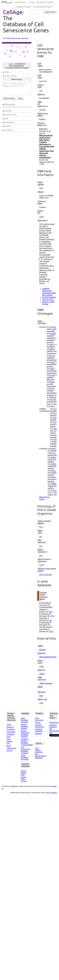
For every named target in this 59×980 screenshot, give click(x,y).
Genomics (21, 2)
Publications (11, 748)
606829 (42, 650)
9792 (52, 389)
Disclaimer (11, 729)
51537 (54, 490)
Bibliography (10, 104)
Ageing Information (44, 7)
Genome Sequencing (40, 726)
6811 (52, 345)
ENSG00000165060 (48, 657)
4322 (53, 471)
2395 (41, 217)
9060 (52, 382)
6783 (52, 362)
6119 (52, 356)
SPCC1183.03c (46, 575)
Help (6, 119)
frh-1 (41, 527)
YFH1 (42, 565)
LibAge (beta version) (24, 779)
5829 (55, 418)
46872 (54, 457)
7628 (52, 375)
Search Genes (9, 98)
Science (10, 751)
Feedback (8, 130)
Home (7, 72)
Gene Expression (39, 719)
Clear (20, 98)
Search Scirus (48, 300)
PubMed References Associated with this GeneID (49, 292)
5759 (55, 422)
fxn (41, 536)
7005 (52, 369)
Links (9, 739)
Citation (8, 126)
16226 (53, 327)
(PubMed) (42, 164)
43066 (53, 334)
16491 (54, 464)
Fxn (41, 546)
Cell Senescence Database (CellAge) (25, 750)
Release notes (10, 115)
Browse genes (10, 76)
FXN (41, 696)
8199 (53, 449)
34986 (54, 484)
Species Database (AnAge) (24, 726)
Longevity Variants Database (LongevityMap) (27, 742)
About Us (10, 727)
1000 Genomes (46, 683)
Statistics (8, 111)
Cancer (38, 722)
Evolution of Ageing (39, 730)
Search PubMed (49, 297)
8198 (53, 477)
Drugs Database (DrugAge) (25, 757)
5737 (55, 409)
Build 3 (11, 64)
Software (38, 734)
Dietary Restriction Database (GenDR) (25, 734)
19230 (53, 399)
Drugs (32, 2)
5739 (55, 413)
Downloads (9, 122)
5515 (53, 453)
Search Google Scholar (48, 303)
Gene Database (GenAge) (24, 720)
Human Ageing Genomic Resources (17, 38)
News (9, 746)
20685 (42, 674)
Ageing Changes (24, 7)
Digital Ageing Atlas (24, 773)
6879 (52, 349)
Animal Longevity (46, 2)
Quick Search (50, 12)
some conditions (51, 793)
